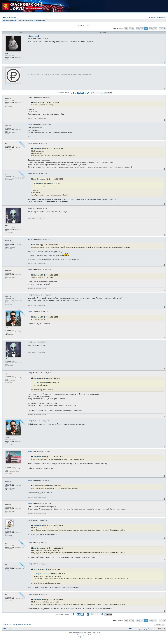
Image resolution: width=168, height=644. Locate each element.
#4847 (29, 239)
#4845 (29, 174)
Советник (37, 486)
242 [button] (142, 29)
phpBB (80, 633)
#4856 (29, 504)
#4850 (29, 312)
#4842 (29, 97)
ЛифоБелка (38, 149)
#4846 (29, 209)
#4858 (29, 543)
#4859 (29, 564)
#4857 (29, 520)
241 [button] (138, 29)
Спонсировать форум (62, 93)
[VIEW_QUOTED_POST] (46, 103)
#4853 (29, 421)
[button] (126, 29)
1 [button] (132, 29)
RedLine (36, 378)
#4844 (29, 143)
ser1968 (36, 569)
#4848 (29, 270)
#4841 (29, 39)
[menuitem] (5, 17)
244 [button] (151, 29)
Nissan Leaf (84, 26)
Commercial (8, 85)
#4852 (29, 373)
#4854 (29, 451)
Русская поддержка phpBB (84, 635)
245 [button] (155, 29)
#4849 (29, 295)
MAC (35, 245)
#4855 (29, 481)
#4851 (29, 342)
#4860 (29, 594)
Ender (35, 103)
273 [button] (161, 29)
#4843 (29, 125)
